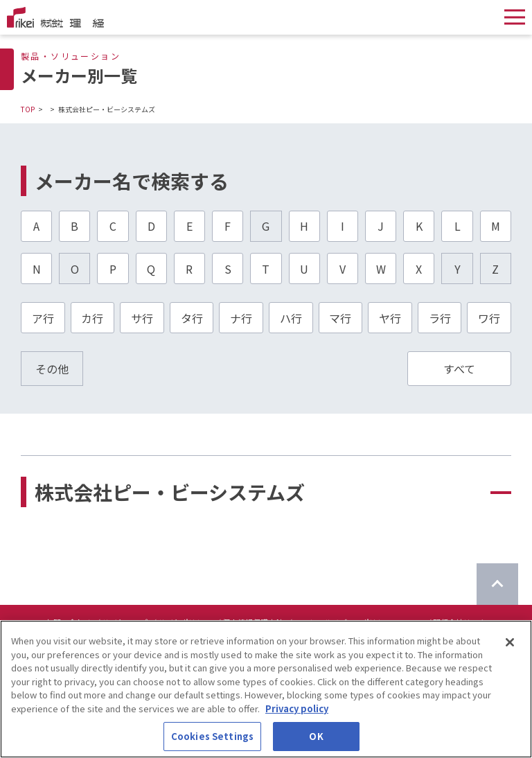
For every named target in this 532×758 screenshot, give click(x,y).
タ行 (192, 318)
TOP (28, 109)
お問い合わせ (69, 622)
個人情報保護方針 (253, 622)
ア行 (43, 318)
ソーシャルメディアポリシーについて (358, 622)
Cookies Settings (212, 742)
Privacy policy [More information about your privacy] (297, 714)
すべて (459, 369)
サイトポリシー (185, 622)
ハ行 (291, 318)
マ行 (340, 318)
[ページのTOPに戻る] (497, 584)
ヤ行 (390, 318)
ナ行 (241, 318)
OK (316, 742)
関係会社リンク (460, 622)
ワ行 (489, 318)
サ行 (142, 318)
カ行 (92, 318)
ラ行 (440, 318)
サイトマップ (125, 622)
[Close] (510, 648)
